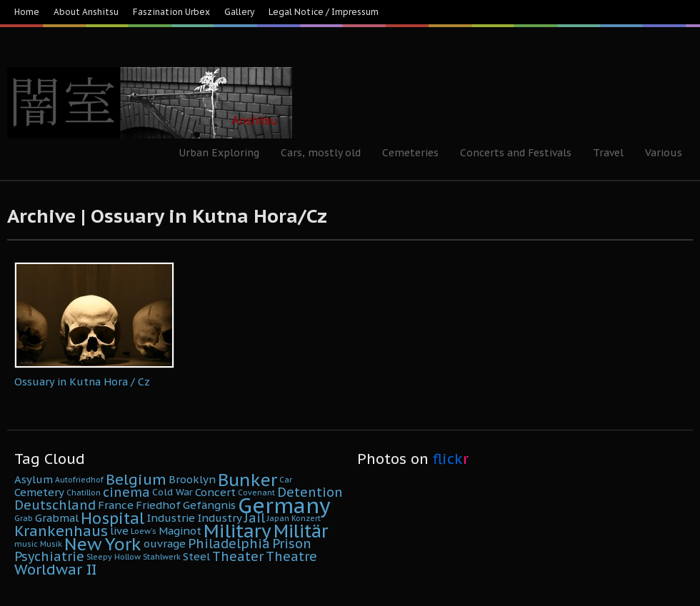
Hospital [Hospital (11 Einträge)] (112, 518)
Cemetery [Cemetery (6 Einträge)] (39, 492)
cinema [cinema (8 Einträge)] (126, 492)
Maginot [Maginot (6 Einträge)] (180, 531)
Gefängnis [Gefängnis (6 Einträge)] (209, 505)
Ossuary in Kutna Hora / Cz (82, 382)
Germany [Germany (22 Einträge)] (284, 505)
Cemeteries (410, 153)
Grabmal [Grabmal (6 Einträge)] (57, 518)
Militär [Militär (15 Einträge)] (301, 531)
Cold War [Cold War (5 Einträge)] (172, 492)
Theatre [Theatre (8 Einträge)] (291, 556)
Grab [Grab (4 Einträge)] (24, 518)
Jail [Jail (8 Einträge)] (255, 518)
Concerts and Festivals (516, 153)
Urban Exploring (219, 153)
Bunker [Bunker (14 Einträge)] (247, 480)
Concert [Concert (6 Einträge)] (215, 492)
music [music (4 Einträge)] (26, 544)
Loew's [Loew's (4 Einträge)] (144, 531)
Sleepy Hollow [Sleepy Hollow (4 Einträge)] (114, 557)
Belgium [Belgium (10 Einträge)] (136, 479)
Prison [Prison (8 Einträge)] (292, 544)
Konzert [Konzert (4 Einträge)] (306, 518)
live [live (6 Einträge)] (119, 531)
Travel (608, 153)
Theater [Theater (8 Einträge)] (238, 556)
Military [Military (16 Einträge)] (237, 531)
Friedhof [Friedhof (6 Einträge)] (158, 505)
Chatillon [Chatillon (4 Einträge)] (84, 493)
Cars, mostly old (321, 153)
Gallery (239, 12)
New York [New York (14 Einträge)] (103, 544)
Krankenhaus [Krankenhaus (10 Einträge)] (61, 531)
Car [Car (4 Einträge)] (286, 480)
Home (27, 12)
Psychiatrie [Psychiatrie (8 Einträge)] (49, 556)
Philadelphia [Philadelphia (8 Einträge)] (229, 544)
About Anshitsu (86, 12)
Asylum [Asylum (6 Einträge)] (34, 479)
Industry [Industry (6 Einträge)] (220, 518)
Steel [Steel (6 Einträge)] (196, 556)
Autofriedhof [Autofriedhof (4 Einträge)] (79, 480)
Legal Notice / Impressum (324, 12)
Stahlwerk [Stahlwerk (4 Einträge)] (162, 557)
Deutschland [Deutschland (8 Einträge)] (55, 505)
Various (664, 153)
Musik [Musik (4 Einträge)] (51, 544)
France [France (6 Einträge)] (116, 505)
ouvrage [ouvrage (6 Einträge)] (165, 544)
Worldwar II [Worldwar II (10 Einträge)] (55, 569)
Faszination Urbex (171, 12)
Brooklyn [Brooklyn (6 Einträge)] (192, 479)
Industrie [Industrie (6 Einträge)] (171, 518)
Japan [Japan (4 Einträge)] (278, 518)
